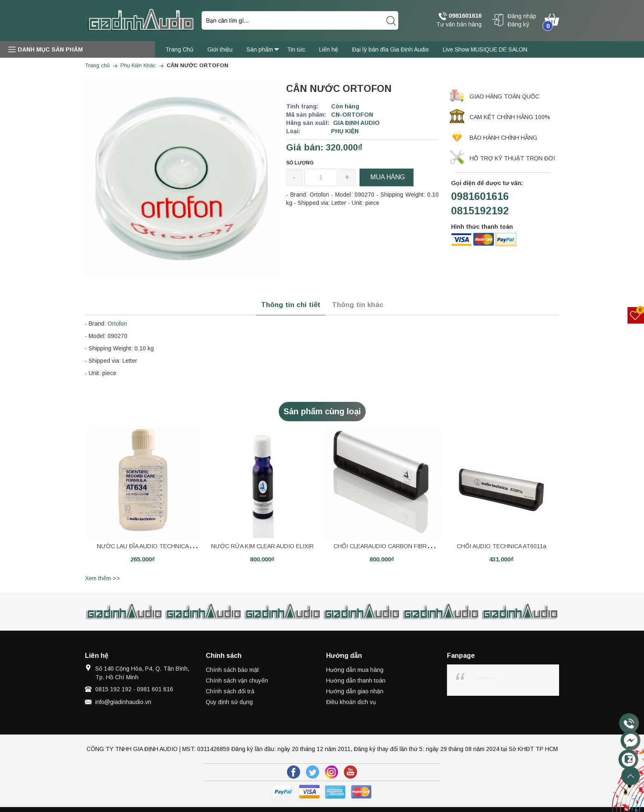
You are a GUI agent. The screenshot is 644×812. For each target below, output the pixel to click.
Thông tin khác (358, 305)
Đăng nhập (522, 16)
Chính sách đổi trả (230, 691)
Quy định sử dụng (229, 702)
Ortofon (117, 324)
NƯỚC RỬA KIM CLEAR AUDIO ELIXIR (262, 546)
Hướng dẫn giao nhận (355, 691)
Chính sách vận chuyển (237, 681)
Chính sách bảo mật (232, 670)
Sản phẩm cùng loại (322, 411)
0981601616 (460, 16)
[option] (143, 499)
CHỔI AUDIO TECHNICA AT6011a (502, 546)
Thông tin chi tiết (291, 305)
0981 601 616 (155, 689)
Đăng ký (518, 24)
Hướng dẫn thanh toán (356, 681)
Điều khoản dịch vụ (351, 702)
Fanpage (486, 678)
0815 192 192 (113, 689)
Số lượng (300, 163)
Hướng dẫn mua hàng (355, 670)
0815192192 (480, 211)
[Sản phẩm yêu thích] (636, 315)
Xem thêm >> (102, 578)
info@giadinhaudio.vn (123, 702)
